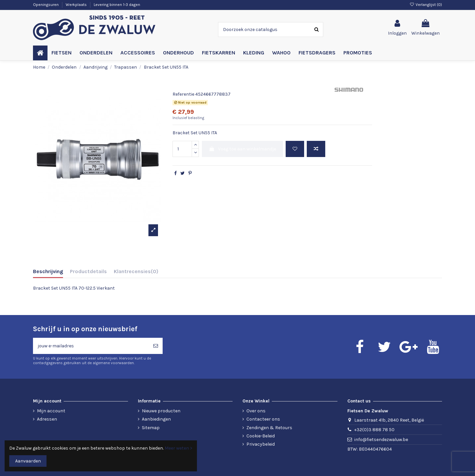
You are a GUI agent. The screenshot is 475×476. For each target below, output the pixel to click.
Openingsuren (46, 5)
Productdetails (88, 271)
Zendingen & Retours (269, 428)
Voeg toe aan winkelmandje (242, 149)
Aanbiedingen (156, 419)
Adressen (47, 419)
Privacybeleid (261, 444)
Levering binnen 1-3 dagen (117, 5)
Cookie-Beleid (261, 436)
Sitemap (151, 428)
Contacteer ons (263, 419)
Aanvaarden (28, 461)
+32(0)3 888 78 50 (374, 430)
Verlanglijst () (426, 5)
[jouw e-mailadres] (91, 346)
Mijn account (51, 411)
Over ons (256, 411)
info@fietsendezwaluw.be (381, 440)
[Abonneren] (156, 346)
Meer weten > (178, 448)
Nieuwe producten (161, 411)
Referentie (183, 94)
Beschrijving (48, 271)
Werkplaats (77, 5)
